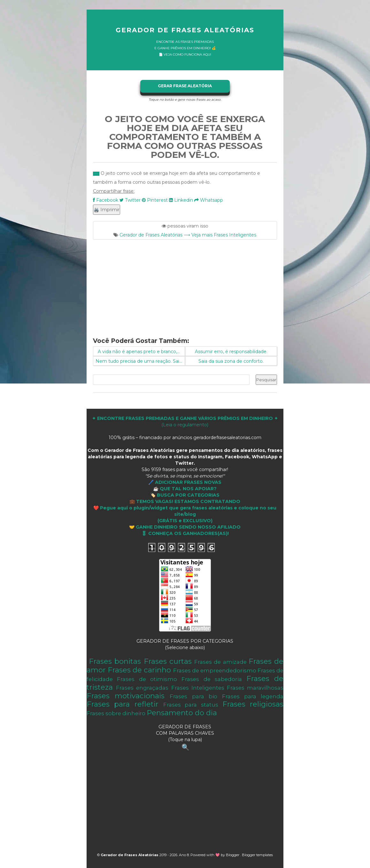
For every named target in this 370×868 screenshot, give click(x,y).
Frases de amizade (220, 662)
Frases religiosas (253, 704)
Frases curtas (168, 661)
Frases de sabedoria (212, 679)
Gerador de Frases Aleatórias (185, 30)
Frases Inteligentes (198, 688)
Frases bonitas (115, 661)
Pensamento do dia (182, 713)
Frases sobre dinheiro (116, 713)
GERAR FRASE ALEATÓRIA (185, 86)
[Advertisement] (185, 284)
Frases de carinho (139, 670)
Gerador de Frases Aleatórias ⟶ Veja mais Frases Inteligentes (188, 235)
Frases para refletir (123, 704)
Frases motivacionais (126, 696)
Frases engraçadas (142, 688)
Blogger (233, 855)
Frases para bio (193, 696)
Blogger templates (257, 855)
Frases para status (191, 705)
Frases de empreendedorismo (215, 670)
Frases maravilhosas (255, 688)
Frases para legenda (253, 696)
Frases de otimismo (147, 679)
